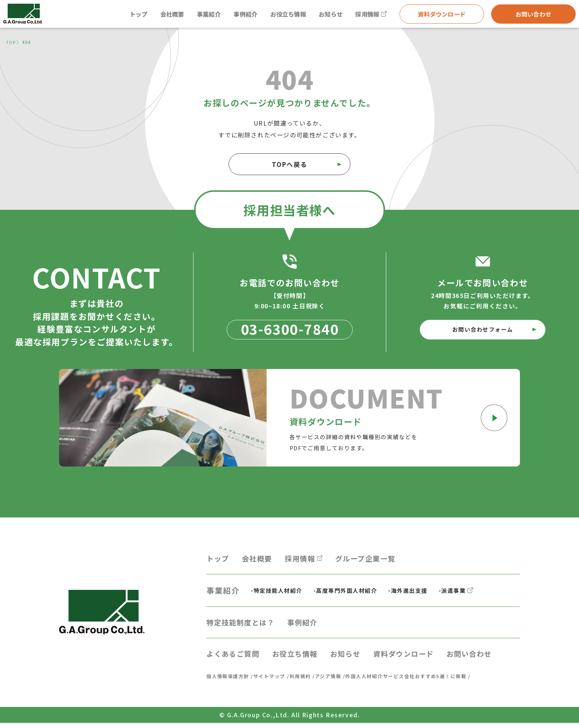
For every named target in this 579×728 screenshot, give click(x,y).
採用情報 (370, 15)
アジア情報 (337, 681)
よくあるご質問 (236, 658)
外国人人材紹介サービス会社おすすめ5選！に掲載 (420, 681)
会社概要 (159, 15)
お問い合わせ (533, 15)
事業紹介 (198, 15)
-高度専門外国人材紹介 (351, 594)
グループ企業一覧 (377, 560)
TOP (11, 42)
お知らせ (327, 15)
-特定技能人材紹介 (278, 594)
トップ (124, 15)
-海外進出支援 (417, 594)
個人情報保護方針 (229, 681)
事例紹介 (237, 15)
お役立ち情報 (282, 15)
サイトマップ (274, 681)
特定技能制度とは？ (244, 626)
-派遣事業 (467, 593)
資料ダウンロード (441, 15)
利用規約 (307, 681)
